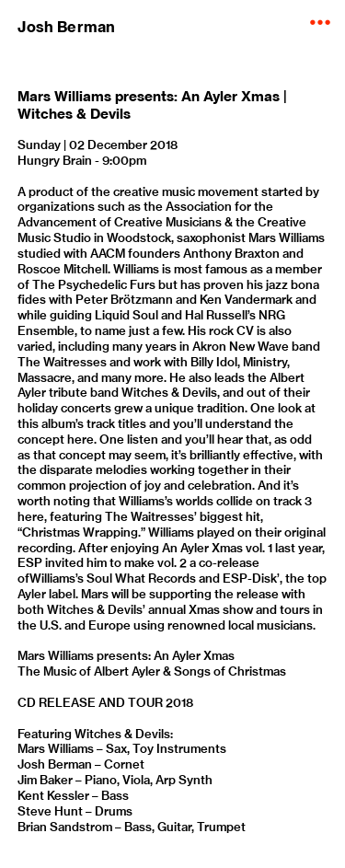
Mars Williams (56, 748)
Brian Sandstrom (65, 827)
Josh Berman (66, 27)
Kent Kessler (53, 795)
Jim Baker (45, 780)
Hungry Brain (55, 160)
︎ (320, 23)
